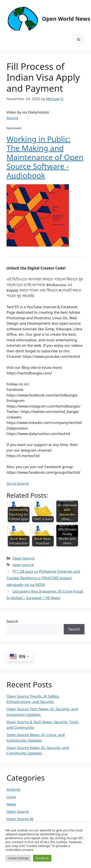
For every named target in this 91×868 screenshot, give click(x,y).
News (11, 804)
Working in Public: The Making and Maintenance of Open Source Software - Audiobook (45, 157)
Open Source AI (20, 819)
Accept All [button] (42, 858)
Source (12, 118)
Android (13, 789)
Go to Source (18, 483)
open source (23, 565)
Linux (11, 797)
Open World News (66, 19)
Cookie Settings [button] (18, 858)
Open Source (24, 558)
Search (12, 621)
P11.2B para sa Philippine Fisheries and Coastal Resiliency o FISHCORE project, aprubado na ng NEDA (43, 578)
